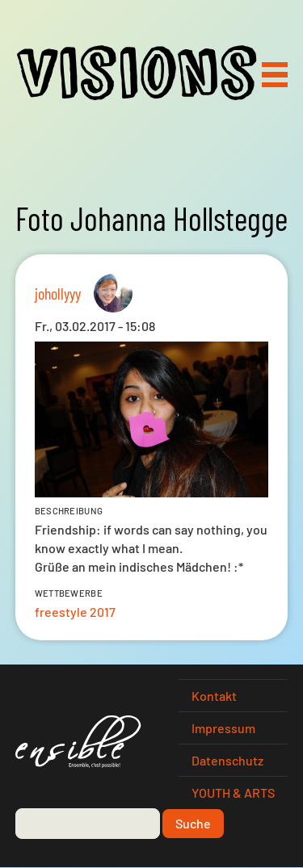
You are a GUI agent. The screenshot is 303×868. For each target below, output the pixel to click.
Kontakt (214, 696)
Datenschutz (227, 760)
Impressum (223, 728)
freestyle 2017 (75, 612)
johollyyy (58, 293)
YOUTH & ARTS (233, 793)
